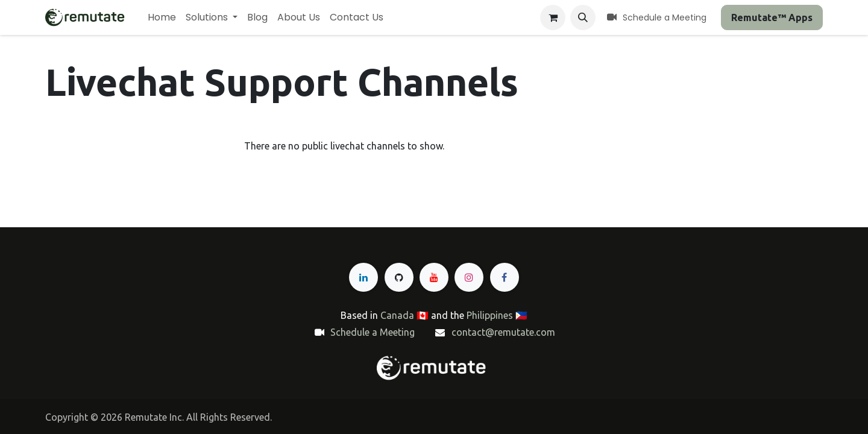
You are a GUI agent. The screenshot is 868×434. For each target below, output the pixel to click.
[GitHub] (399, 277)
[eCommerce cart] (553, 17)
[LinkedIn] (363, 277)
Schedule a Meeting (373, 332)
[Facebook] (505, 277)
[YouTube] (434, 277)
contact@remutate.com (503, 332)
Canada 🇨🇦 (404, 315)
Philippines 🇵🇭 (497, 315)
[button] (583, 17)
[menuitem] (162, 17)
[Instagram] (469, 277)
